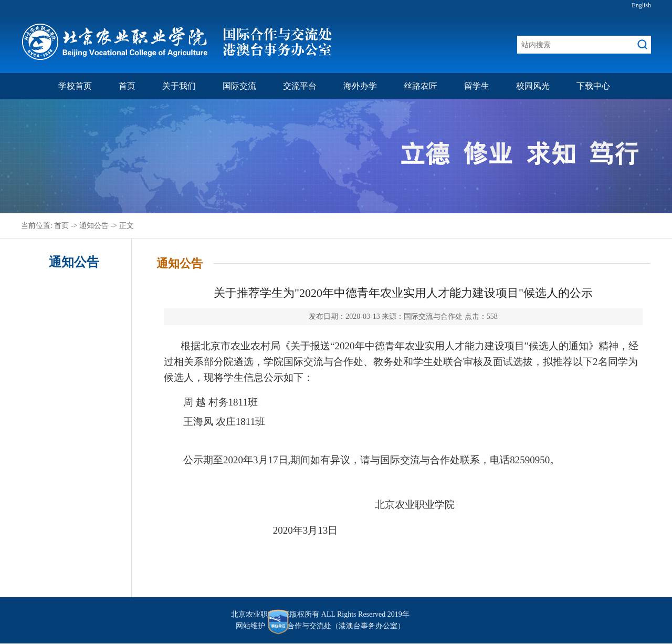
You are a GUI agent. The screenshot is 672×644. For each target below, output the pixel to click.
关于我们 (179, 86)
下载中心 (593, 86)
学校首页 (75, 86)
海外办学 (360, 86)
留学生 (477, 86)
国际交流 (239, 86)
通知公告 (94, 226)
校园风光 (533, 86)
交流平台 (300, 86)
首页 (127, 86)
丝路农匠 (421, 86)
